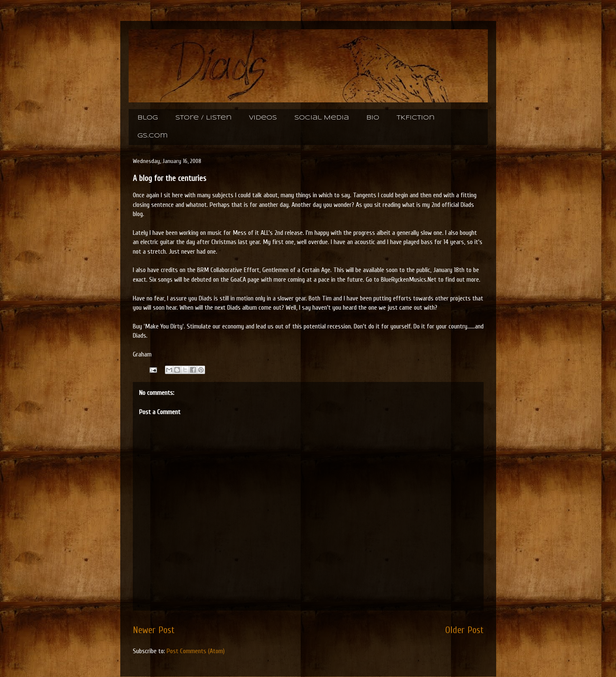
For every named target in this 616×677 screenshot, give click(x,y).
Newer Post (154, 630)
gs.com (152, 136)
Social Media (322, 118)
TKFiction (416, 118)
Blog (148, 118)
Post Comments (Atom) (196, 651)
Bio (373, 118)
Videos (263, 118)
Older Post (464, 630)
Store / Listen (203, 118)
